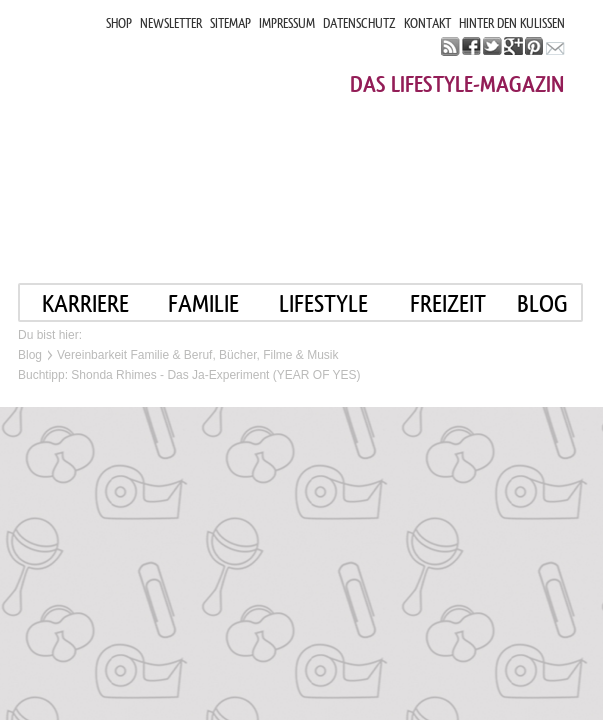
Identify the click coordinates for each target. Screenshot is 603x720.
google (513, 46)
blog (542, 303)
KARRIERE (85, 303)
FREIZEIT (448, 303)
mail (555, 46)
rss (450, 46)
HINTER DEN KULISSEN (512, 23)
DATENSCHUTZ (359, 23)
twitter (492, 46)
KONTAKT (427, 23)
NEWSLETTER (171, 23)
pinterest (534, 46)
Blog (30, 355)
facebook (471, 46)
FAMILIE (203, 303)
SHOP (119, 23)
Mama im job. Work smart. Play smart (197, 137)
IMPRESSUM (287, 23)
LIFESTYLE (323, 303)
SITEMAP (230, 23)
